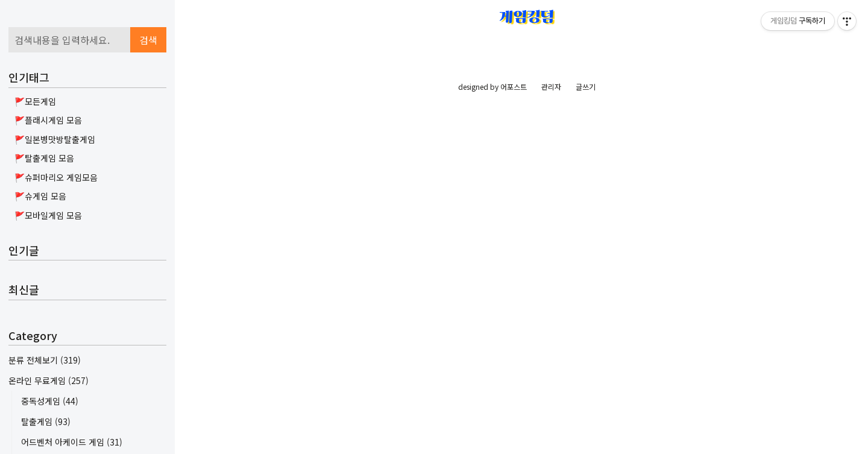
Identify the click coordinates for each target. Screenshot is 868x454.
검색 (148, 192)
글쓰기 (586, 424)
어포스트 (514, 424)
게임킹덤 (527, 17)
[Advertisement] (87, 93)
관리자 (551, 424)
